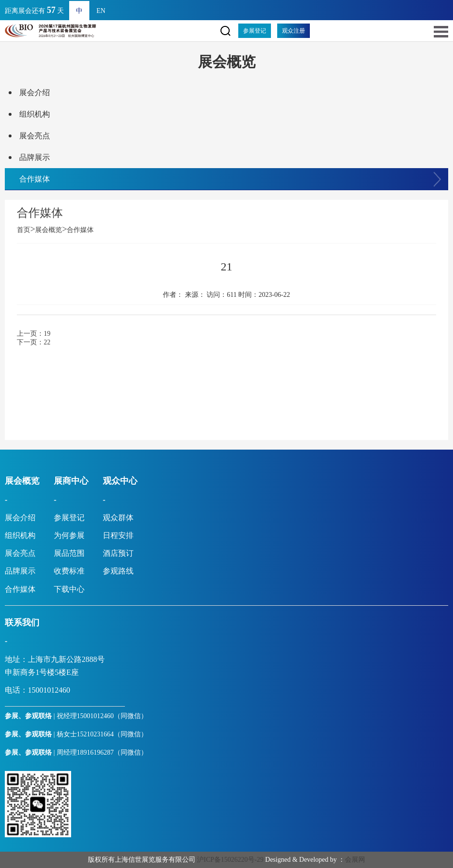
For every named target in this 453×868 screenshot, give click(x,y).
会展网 (355, 860)
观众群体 (118, 518)
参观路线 (118, 571)
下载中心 (69, 589)
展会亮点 (35, 136)
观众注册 (294, 31)
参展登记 (255, 31)
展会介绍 (35, 92)
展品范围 (69, 553)
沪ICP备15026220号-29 (230, 860)
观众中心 (120, 481)
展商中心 (71, 481)
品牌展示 (35, 157)
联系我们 (22, 623)
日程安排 (118, 535)
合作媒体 (35, 179)
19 (47, 334)
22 (47, 342)
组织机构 (35, 114)
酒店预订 (118, 553)
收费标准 (69, 571)
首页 (26, 230)
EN (101, 11)
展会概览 (49, 230)
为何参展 (69, 535)
